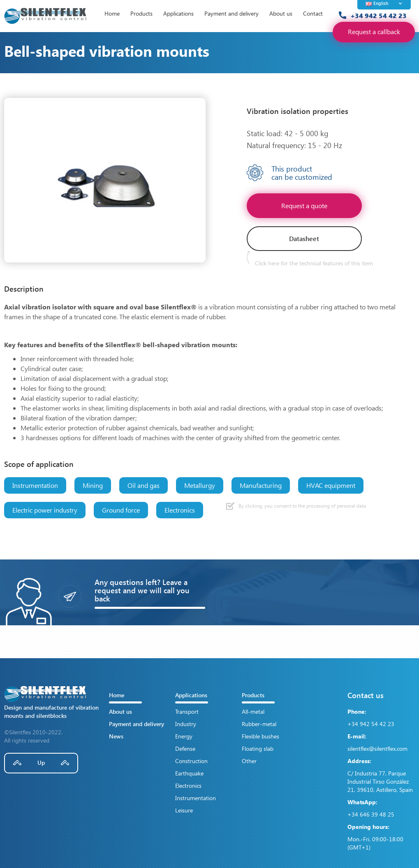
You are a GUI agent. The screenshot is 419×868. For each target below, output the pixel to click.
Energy (184, 736)
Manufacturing (261, 485)
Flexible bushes (260, 736)
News (116, 736)
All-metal (253, 711)
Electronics (180, 510)
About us (281, 13)
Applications (178, 13)
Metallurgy (200, 485)
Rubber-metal (259, 724)
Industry (186, 724)
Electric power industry (45, 510)
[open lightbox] (105, 180)
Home (112, 13)
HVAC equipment (331, 485)
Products (141, 13)
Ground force (121, 510)
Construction (191, 761)
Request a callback (374, 31)
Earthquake (189, 773)
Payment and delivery (231, 13)
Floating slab (258, 748)
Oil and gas (144, 485)
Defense (185, 748)
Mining (93, 485)
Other (249, 761)
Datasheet (304, 238)
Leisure (184, 810)
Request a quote (304, 205)
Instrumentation (35, 485)
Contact (313, 13)
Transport (187, 711)
